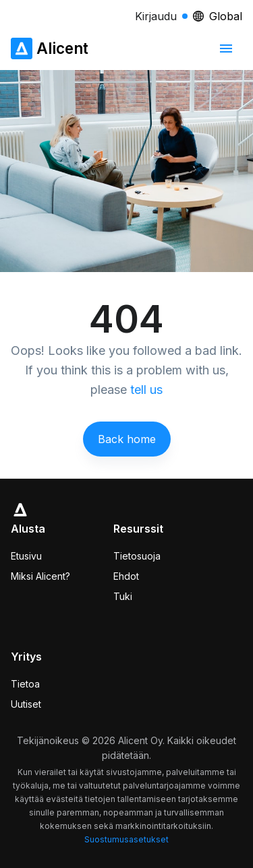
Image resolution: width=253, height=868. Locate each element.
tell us (146, 390)
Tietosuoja (137, 556)
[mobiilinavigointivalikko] (226, 48)
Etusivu (26, 556)
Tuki (123, 596)
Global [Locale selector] (218, 16)
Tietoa (25, 684)
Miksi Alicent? (40, 576)
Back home (127, 439)
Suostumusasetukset (126, 839)
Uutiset (26, 704)
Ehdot (126, 576)
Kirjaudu (161, 16)
